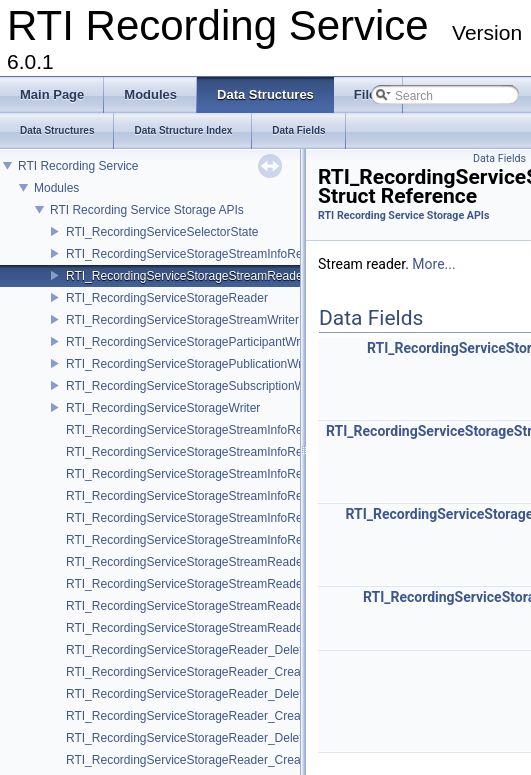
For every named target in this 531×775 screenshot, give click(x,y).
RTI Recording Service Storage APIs (147, 210)
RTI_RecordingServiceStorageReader (167, 298)
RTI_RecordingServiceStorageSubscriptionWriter (196, 386)
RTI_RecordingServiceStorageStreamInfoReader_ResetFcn (225, 540)
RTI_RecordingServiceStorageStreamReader (186, 276)
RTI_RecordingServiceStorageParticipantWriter (191, 342)
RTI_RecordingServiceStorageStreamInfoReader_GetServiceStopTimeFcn (265, 496)
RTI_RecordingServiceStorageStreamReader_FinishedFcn (222, 606)
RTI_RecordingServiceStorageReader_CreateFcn (198, 760)
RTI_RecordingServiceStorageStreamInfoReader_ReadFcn (224, 430)
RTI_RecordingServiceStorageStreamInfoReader (196, 254)
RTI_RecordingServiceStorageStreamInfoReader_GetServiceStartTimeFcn (265, 474)
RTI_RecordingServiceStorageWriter (163, 408)
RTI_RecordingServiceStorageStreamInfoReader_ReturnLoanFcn (241, 452)
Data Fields (499, 158)
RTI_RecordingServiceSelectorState (162, 232)
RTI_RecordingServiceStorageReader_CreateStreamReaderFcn (237, 716)
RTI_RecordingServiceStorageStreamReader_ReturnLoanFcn (231, 584)
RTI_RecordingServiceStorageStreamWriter (182, 320)
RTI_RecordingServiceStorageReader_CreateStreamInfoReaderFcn (247, 672)
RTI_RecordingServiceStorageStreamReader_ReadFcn (214, 562)
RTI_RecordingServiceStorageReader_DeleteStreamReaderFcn (236, 694)
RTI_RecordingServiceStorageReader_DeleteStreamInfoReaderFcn (246, 650)
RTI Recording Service (78, 166)
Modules (56, 188)
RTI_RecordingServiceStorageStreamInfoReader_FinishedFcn (232, 518)
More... (433, 264)
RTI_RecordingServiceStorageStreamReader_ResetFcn (215, 628)
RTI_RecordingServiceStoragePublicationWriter (192, 364)
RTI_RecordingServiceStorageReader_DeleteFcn (197, 738)
